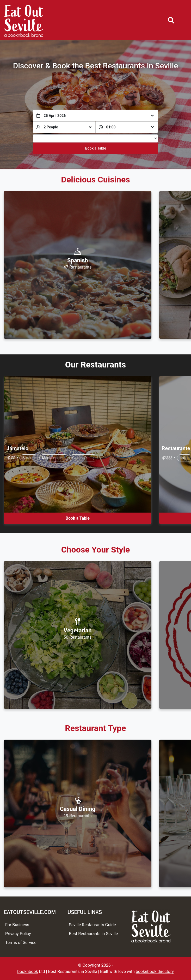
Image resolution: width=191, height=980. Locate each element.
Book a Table (96, 148)
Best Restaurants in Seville (93, 934)
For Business (17, 925)
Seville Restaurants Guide (92, 925)
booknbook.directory (155, 972)
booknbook (28, 972)
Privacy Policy (18, 934)
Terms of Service (21, 943)
